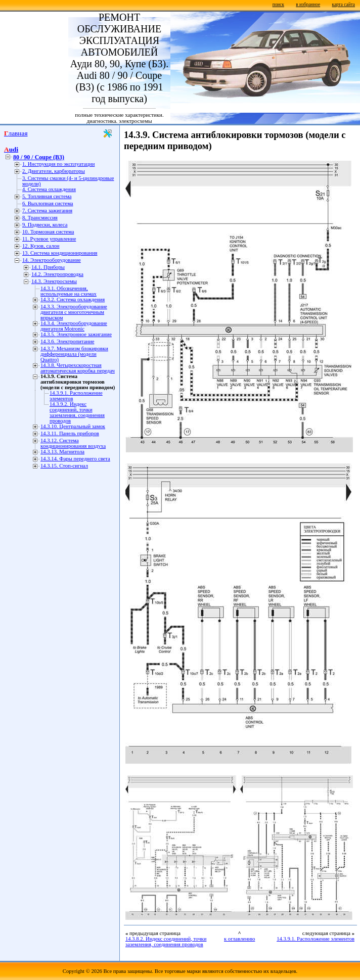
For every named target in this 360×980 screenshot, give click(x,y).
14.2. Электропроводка (57, 274)
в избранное (308, 5)
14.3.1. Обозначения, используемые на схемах (69, 291)
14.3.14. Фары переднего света (75, 459)
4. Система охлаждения (49, 189)
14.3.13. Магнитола (62, 452)
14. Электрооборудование (52, 260)
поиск (278, 5)
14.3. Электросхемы (54, 281)
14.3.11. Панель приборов (70, 433)
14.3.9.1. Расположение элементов (316, 939)
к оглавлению (239, 939)
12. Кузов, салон (41, 246)
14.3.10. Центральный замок (73, 426)
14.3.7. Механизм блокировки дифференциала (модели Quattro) (74, 354)
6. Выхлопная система (48, 203)
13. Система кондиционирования (60, 253)
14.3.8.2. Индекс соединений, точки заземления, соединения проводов (166, 942)
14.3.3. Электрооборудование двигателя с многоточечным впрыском (74, 312)
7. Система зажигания (47, 211)
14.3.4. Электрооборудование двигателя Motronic (74, 326)
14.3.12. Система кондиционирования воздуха (73, 443)
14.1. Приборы (48, 267)
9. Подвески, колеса (45, 225)
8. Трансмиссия (40, 218)
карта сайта (344, 5)
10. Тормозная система (48, 232)
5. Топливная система (47, 196)
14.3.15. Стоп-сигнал (64, 466)
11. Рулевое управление (49, 239)
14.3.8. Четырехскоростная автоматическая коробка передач (78, 368)
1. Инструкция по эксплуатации (58, 164)
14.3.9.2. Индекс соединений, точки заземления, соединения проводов (77, 412)
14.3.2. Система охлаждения (73, 299)
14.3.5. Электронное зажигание (76, 334)
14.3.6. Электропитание (67, 341)
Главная (16, 133)
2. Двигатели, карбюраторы (54, 171)
